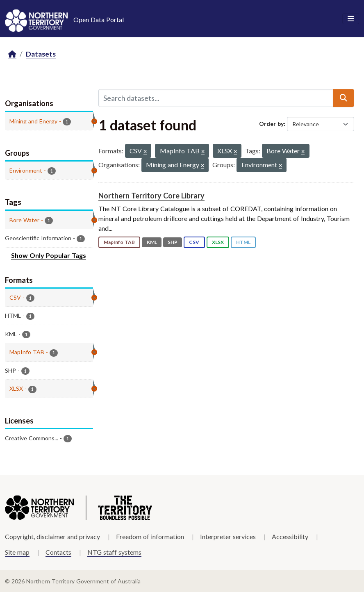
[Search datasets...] (216, 98)
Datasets (41, 54)
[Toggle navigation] (351, 19)
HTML (243, 242)
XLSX (218, 242)
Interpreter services (228, 536)
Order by (271, 124)
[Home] (12, 54)
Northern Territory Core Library (151, 196)
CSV (194, 242)
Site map (17, 552)
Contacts (58, 552)
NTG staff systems (114, 552)
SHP (173, 242)
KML (152, 242)
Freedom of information (150, 536)
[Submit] (344, 98)
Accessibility (290, 536)
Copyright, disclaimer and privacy (52, 536)
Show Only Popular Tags (49, 255)
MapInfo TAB (119, 242)
